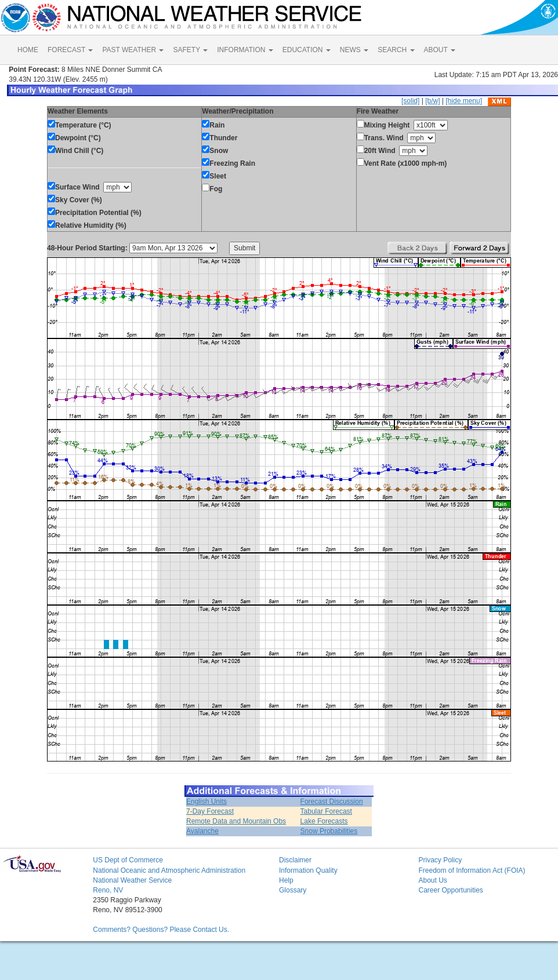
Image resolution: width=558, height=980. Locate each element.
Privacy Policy (440, 860)
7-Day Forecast (210, 811)
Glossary (293, 890)
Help (286, 880)
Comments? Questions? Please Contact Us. (161, 930)
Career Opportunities (450, 890)
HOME (28, 50)
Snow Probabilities (329, 831)
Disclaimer (295, 860)
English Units (206, 802)
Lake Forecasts (324, 821)
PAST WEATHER (133, 50)
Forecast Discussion (332, 802)
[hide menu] (464, 101)
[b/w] (432, 101)
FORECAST (70, 50)
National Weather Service (132, 880)
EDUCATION (307, 50)
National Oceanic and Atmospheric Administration (169, 870)
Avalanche (202, 831)
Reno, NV (108, 890)
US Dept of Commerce (128, 860)
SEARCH (396, 50)
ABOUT (440, 50)
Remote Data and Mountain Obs (236, 821)
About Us (432, 880)
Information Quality (308, 870)
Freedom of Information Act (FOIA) (472, 870)
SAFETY (190, 50)
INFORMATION (245, 50)
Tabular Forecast (326, 811)
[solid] (410, 101)
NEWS (354, 50)
